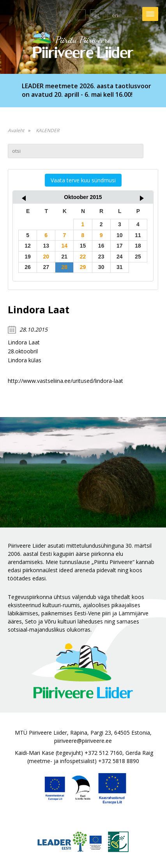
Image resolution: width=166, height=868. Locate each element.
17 (120, 246)
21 (65, 257)
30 (101, 267)
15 (83, 246)
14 (65, 246)
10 (120, 235)
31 (120, 267)
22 (83, 257)
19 (28, 257)
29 (83, 267)
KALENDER (48, 130)
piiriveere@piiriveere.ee (83, 741)
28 (65, 267)
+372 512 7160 (103, 753)
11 (138, 235)
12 (28, 246)
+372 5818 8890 (119, 761)
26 (28, 267)
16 (101, 246)
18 (138, 246)
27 (46, 267)
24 (120, 257)
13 (46, 246)
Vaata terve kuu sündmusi (83, 180)
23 (101, 257)
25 (138, 257)
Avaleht (16, 130)
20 (46, 257)
